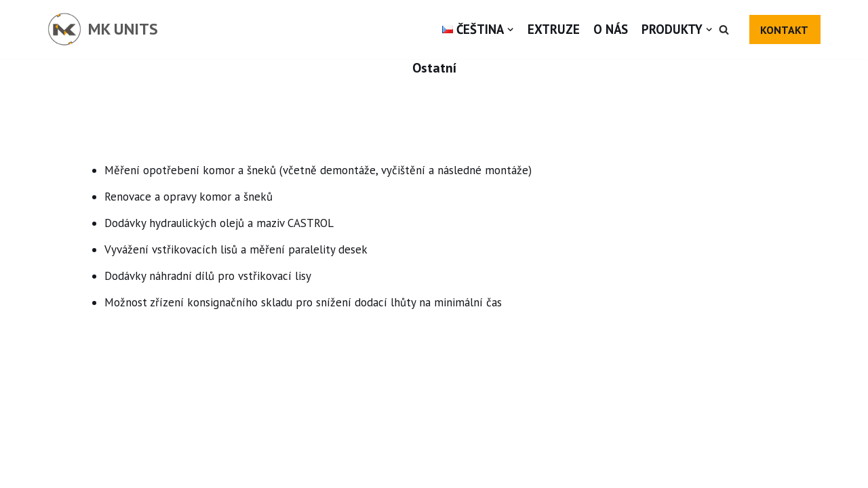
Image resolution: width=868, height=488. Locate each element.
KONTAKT (784, 30)
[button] (724, 29)
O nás (611, 29)
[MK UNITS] (103, 29)
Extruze (554, 29)
